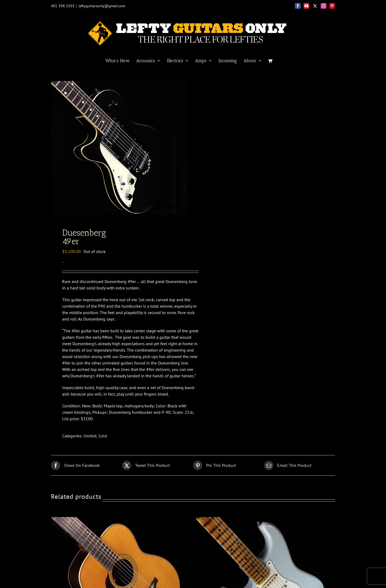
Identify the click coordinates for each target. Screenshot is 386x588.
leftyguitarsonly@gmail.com (102, 6)
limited (90, 463)
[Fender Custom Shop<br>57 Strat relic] (263, 547)
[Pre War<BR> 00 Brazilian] (118, 547)
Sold (103, 463)
